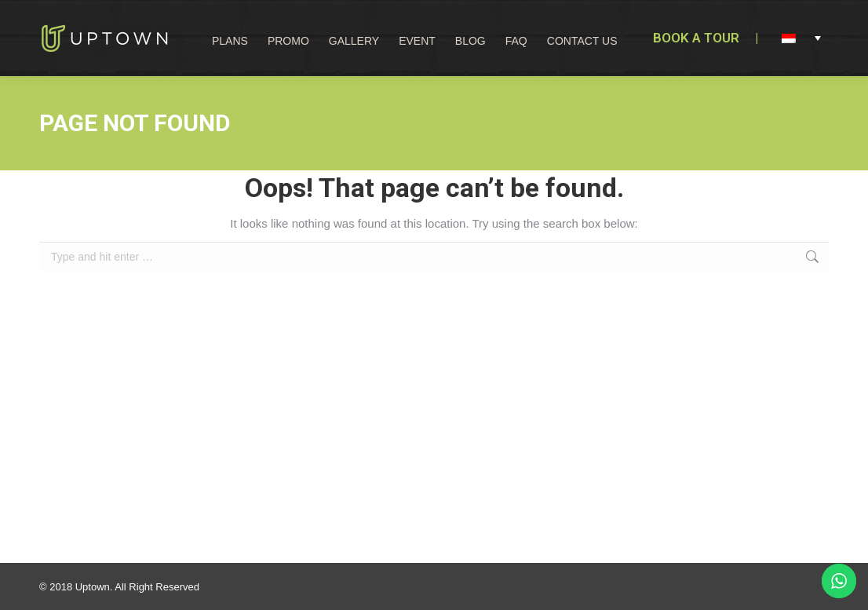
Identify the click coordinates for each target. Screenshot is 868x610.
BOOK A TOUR (696, 38)
